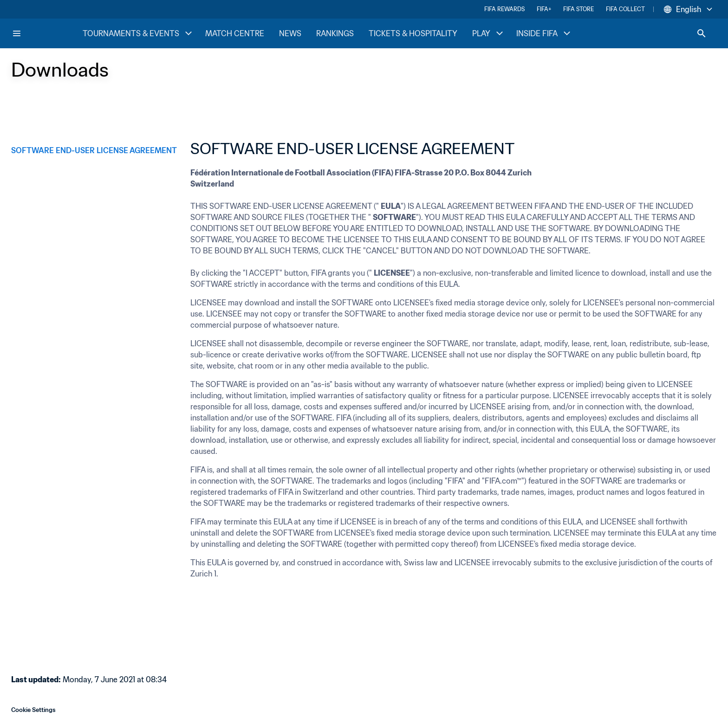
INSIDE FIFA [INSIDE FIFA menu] (544, 33)
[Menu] (17, 33)
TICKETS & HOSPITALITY (413, 33)
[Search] (702, 33)
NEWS (290, 33)
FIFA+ (544, 9)
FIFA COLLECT (625, 9)
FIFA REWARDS (504, 9)
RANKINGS (335, 33)
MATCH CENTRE (235, 33)
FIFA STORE (578, 9)
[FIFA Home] (47, 33)
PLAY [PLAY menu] (489, 33)
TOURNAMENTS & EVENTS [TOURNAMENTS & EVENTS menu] (138, 33)
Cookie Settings (33, 710)
